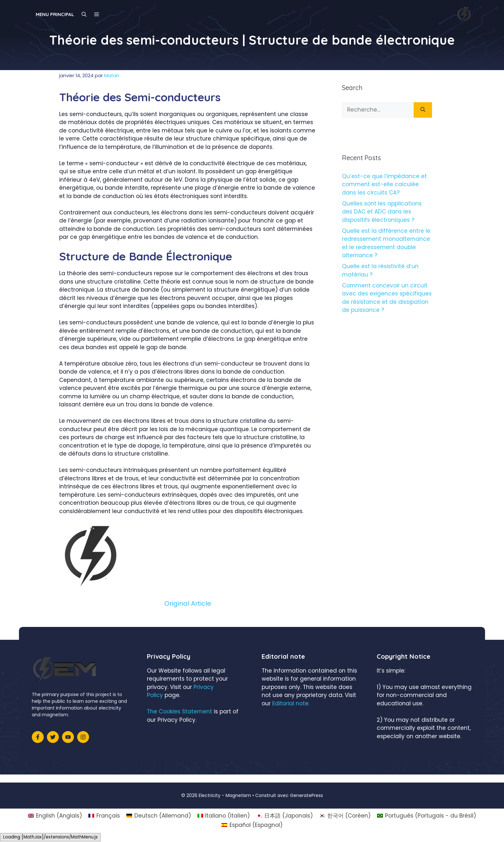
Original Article (188, 603)
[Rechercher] (423, 110)
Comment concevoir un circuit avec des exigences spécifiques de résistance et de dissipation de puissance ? (387, 298)
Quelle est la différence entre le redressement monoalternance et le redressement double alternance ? (386, 243)
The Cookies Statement (180, 711)
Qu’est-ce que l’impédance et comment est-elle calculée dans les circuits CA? (384, 184)
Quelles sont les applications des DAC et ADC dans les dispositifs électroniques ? (382, 212)
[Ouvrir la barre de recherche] (84, 14)
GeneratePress (306, 795)
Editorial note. (291, 703)
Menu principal (55, 14)
